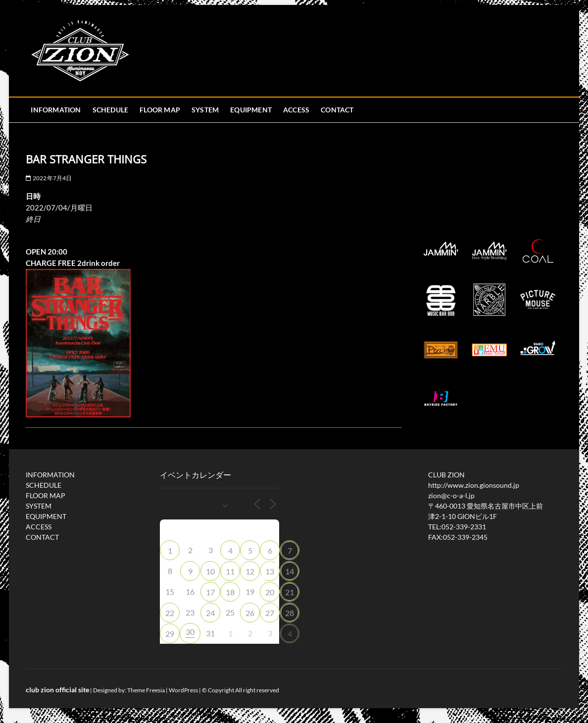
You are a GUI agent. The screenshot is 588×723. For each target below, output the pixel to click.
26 (250, 613)
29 (170, 634)
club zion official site (57, 690)
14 (290, 571)
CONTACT (337, 110)
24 (210, 613)
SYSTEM (205, 110)
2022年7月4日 (49, 178)
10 (210, 571)
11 (230, 571)
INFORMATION (56, 110)
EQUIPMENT (251, 110)
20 (270, 592)
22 (170, 613)
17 (210, 592)
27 (270, 613)
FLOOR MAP (160, 110)
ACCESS (296, 110)
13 (270, 571)
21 (290, 592)
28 (290, 613)
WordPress (183, 690)
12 (250, 571)
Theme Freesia (146, 690)
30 (190, 632)
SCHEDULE (111, 110)
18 (230, 592)
